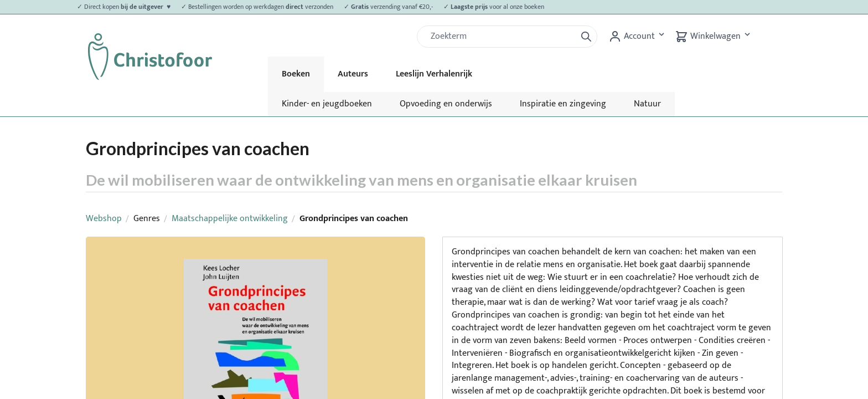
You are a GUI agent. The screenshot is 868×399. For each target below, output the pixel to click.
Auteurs (353, 74)
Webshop (104, 219)
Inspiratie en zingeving (563, 104)
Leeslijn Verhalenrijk (434, 74)
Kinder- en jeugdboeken (327, 104)
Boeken (296, 74)
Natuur (647, 104)
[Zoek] (501, 37)
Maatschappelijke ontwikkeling (230, 219)
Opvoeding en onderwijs (446, 104)
